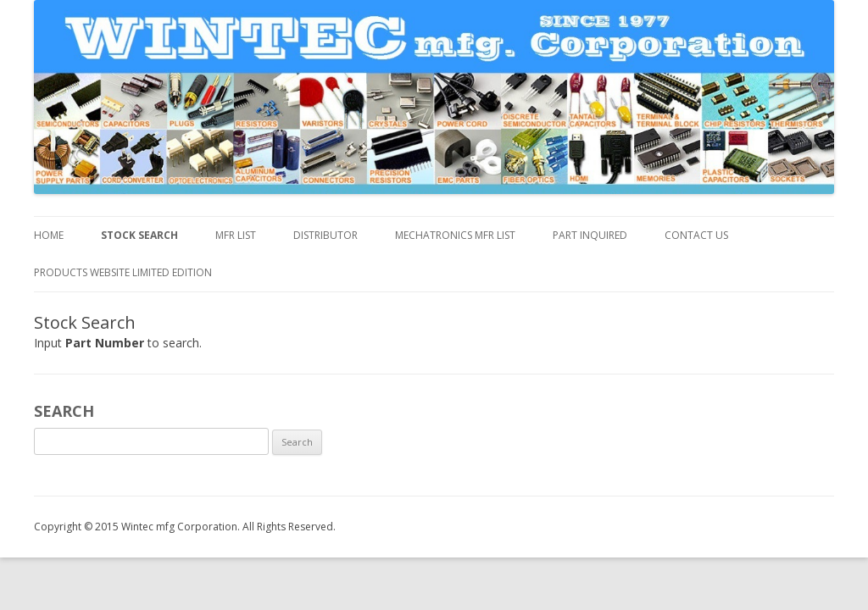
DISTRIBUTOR (325, 235)
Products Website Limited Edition (123, 272)
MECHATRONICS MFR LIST (455, 235)
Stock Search (139, 235)
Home (49, 235)
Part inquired (590, 235)
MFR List (236, 235)
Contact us (696, 235)
